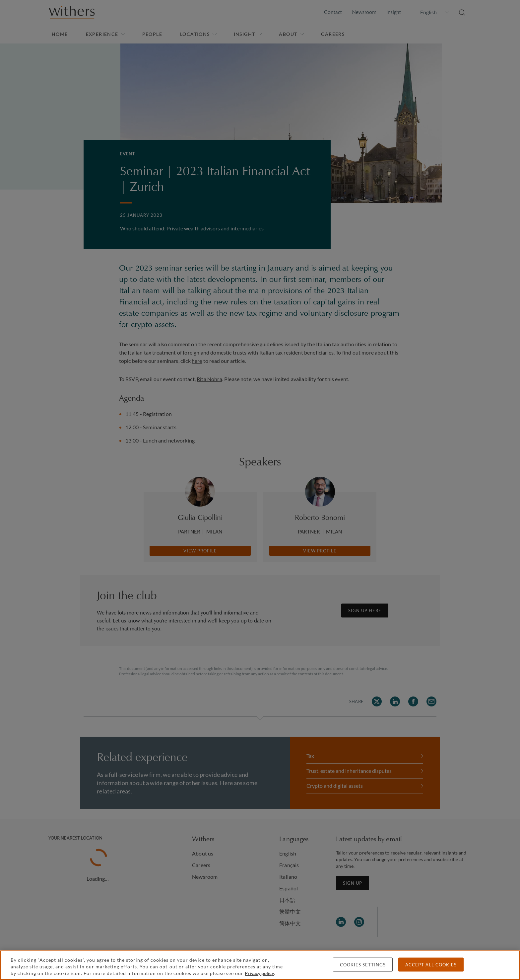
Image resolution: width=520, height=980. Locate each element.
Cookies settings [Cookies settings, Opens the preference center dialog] (363, 965)
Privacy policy (259, 973)
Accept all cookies (431, 965)
